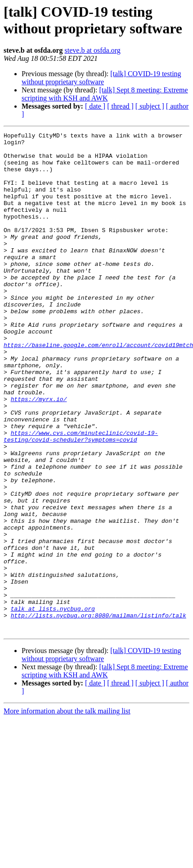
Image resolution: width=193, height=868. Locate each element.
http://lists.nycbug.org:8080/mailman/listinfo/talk (99, 713)
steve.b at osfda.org (93, 50)
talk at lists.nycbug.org (53, 704)
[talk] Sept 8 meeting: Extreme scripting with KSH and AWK (105, 94)
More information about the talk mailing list (67, 811)
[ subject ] (150, 106)
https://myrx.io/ (39, 453)
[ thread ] (120, 106)
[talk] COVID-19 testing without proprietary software (101, 78)
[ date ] (95, 106)
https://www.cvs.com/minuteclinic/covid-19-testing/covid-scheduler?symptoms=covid (81, 498)
